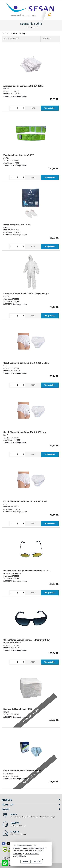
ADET (33, 177)
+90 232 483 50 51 (18, 826)
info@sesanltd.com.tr (19, 834)
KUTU (33, 108)
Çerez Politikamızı (32, 853)
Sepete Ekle (50, 108)
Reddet (25, 862)
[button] (46, 39)
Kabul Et (37, 862)
